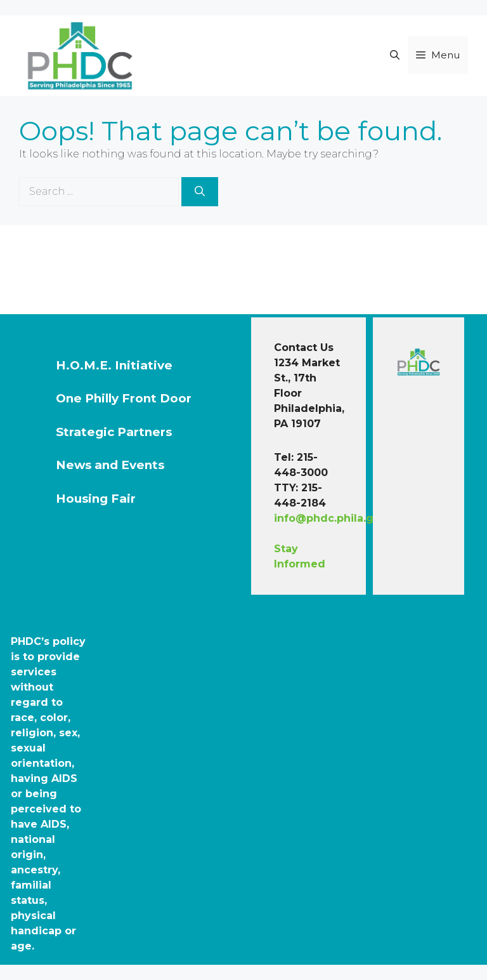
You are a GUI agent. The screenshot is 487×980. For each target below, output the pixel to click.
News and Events (110, 465)
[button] (395, 55)
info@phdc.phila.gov (330, 518)
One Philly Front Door (124, 398)
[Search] (200, 192)
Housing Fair (96, 499)
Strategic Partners (114, 432)
